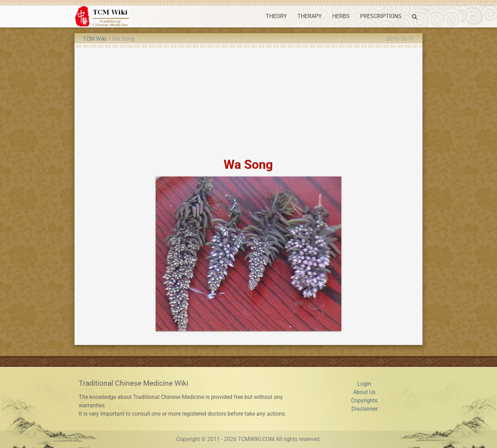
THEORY (276, 16)
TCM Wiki (95, 39)
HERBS (341, 16)
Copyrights (364, 400)
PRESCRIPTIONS (381, 16)
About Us (364, 392)
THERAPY (310, 16)
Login (364, 384)
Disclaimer (364, 409)
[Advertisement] (248, 100)
